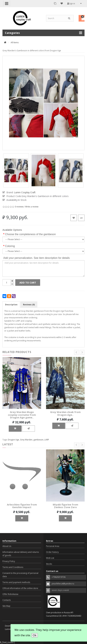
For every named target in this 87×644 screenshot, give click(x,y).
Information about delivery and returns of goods (21, 554)
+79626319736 (59, 577)
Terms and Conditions (13, 567)
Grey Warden (26, 440)
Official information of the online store (20, 588)
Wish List (50, 558)
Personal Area (53, 546)
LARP (47, 440)
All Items (15, 42)
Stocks (49, 564)
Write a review (32, 207)
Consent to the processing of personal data (20, 575)
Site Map (6, 606)
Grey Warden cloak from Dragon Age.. (65, 413)
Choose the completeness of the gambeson (31, 234)
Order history (52, 552)
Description (11, 305)
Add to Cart (28, 282)
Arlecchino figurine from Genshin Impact (22, 506)
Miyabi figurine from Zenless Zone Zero (65, 506)
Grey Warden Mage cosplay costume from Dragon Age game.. (22, 415)
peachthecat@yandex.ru (63, 584)
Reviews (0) (29, 305)
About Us (7, 546)
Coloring (10, 246)
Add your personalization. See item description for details (37, 258)
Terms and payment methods (16, 582)
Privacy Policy (9, 561)
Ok (35, 635)
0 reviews (19, 207)
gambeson (38, 440)
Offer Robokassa (10, 594)
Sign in (71, 4)
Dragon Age (13, 440)
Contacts (7, 600)
